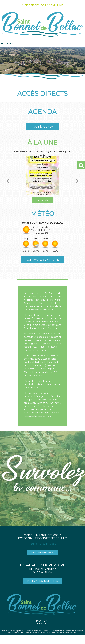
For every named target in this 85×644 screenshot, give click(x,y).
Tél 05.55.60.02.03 (42, 544)
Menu (9, 43)
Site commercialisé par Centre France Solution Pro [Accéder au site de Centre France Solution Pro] (22, 631)
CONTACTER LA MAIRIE (42, 260)
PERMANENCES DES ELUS (42, 581)
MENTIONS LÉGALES (42, 622)
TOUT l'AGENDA (42, 127)
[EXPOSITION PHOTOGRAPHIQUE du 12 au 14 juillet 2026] (42, 176)
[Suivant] (77, 181)
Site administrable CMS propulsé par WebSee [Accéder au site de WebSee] (32, 632)
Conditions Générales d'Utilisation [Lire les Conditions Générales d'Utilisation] (64, 632)
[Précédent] (8, 181)
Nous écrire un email (42, 553)
